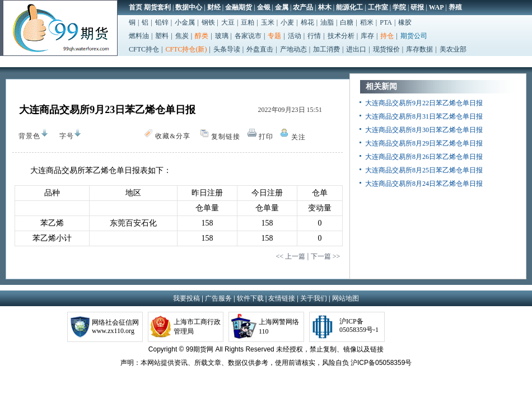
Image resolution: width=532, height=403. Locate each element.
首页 (136, 7)
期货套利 (157, 7)
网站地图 (346, 298)
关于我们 (314, 298)
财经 (214, 7)
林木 (325, 7)
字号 (64, 136)
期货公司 (414, 36)
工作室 (378, 7)
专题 (274, 36)
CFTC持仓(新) (186, 49)
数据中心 (189, 7)
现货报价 (386, 49)
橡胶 (405, 22)
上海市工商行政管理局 (197, 327)
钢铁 (208, 22)
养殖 (455, 7)
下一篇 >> (326, 256)
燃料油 (139, 36)
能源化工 (349, 7)
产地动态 (293, 49)
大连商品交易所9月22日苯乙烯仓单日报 (424, 103)
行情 (314, 36)
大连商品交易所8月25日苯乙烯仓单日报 (424, 170)
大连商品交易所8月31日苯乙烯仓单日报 (424, 116)
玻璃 (222, 36)
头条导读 (227, 49)
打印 (266, 137)
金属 (282, 7)
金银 (264, 7)
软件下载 (250, 298)
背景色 (27, 134)
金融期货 (239, 7)
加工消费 (326, 49)
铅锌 (162, 22)
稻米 (367, 22)
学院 (399, 7)
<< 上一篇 (290, 256)
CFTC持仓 (144, 49)
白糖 (347, 22)
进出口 (356, 49)
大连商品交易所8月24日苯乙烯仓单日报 (424, 184)
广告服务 (218, 298)
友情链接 (282, 298)
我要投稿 (186, 298)
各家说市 (248, 36)
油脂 (327, 22)
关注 (298, 137)
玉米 (268, 22)
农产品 (303, 7)
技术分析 (341, 36)
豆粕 (248, 22)
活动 (295, 36)
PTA (386, 22)
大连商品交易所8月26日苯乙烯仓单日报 (424, 157)
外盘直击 (260, 49)
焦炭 (182, 36)
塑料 (162, 36)
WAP (437, 7)
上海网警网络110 (279, 327)
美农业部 (453, 49)
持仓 (387, 36)
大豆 (228, 22)
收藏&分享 (173, 136)
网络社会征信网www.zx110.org (115, 327)
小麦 (287, 22)
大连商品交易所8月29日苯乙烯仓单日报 (424, 143)
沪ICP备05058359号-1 (359, 325)
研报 (417, 7)
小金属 (185, 22)
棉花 (307, 22)
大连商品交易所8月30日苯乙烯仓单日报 (424, 130)
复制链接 (226, 137)
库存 (367, 36)
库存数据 (419, 49)
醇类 (202, 36)
